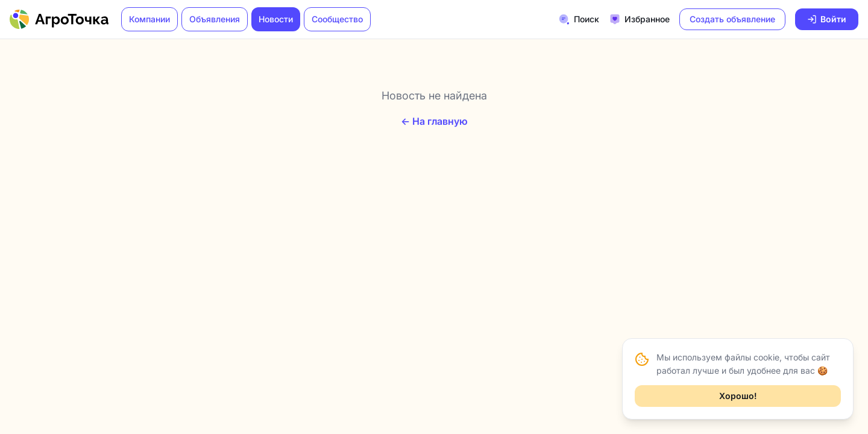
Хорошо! (738, 396)
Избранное (639, 19)
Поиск (579, 19)
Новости (276, 19)
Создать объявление (732, 19)
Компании (149, 19)
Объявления (215, 19)
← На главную (434, 121)
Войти (827, 19)
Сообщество (337, 19)
